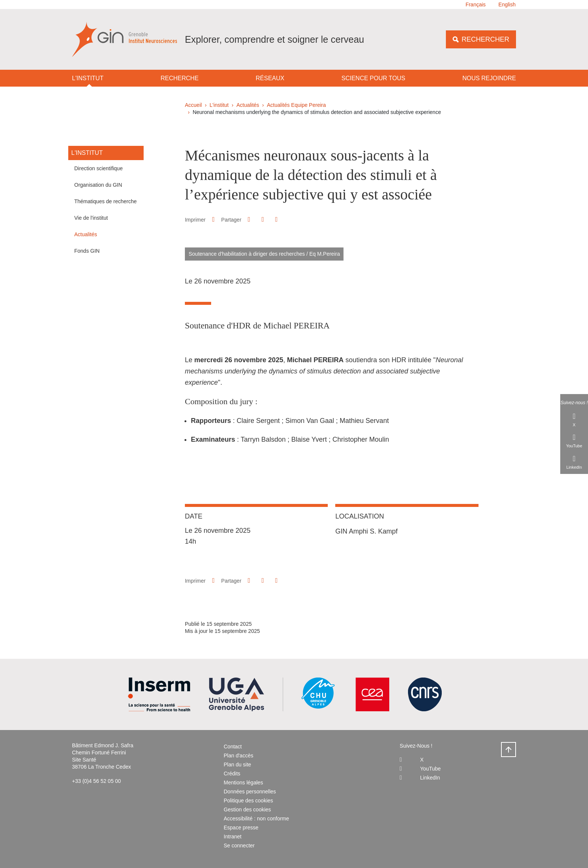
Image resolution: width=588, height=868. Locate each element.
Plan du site (238, 765)
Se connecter (239, 846)
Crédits (232, 774)
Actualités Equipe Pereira (296, 105)
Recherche (179, 78)
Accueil (193, 105)
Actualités (248, 105)
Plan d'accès (239, 756)
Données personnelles (250, 792)
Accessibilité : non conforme (256, 819)
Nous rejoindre (489, 78)
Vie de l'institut (91, 218)
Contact (233, 747)
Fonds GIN (87, 251)
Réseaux (270, 78)
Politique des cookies (249, 801)
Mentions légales (244, 783)
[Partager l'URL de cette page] (276, 220)
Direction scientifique (98, 168)
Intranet (233, 837)
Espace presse (241, 828)
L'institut (88, 78)
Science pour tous (373, 78)
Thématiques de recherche (106, 201)
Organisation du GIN (98, 185)
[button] (249, 219)
